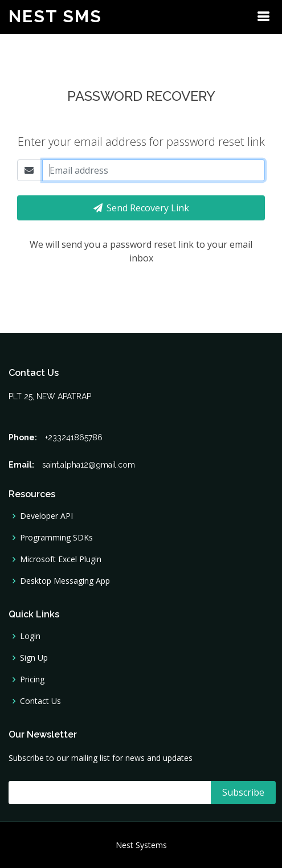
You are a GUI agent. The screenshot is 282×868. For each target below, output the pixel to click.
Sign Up (34, 658)
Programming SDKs (56, 538)
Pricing (32, 679)
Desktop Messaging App (65, 581)
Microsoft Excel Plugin (61, 559)
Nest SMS (55, 16)
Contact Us (40, 701)
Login (30, 636)
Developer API (46, 516)
